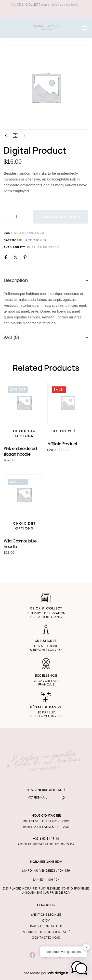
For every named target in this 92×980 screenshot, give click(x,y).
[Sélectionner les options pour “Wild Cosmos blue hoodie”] (24, 526)
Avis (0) (11, 337)
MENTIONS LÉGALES (46, 915)
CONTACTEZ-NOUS (46, 938)
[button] (79, 968)
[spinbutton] (17, 217)
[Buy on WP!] (63, 431)
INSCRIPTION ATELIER (46, 926)
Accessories (36, 240)
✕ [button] (86, 947)
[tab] (46, 281)
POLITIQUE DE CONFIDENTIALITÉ (46, 932)
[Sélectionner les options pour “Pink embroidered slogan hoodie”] (24, 434)
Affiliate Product (62, 444)
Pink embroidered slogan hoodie (20, 451)
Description (16, 280)
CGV (46, 920)
